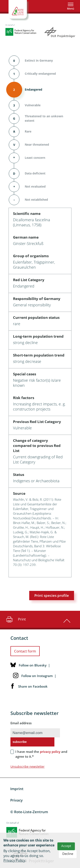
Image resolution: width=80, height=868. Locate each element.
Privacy (16, 800)
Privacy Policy (14, 860)
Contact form (25, 651)
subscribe (20, 742)
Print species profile (52, 595)
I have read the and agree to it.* (41, 754)
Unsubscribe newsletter (28, 766)
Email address (21, 723)
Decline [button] (68, 854)
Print (15, 619)
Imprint (17, 789)
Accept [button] (66, 846)
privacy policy (50, 752)
